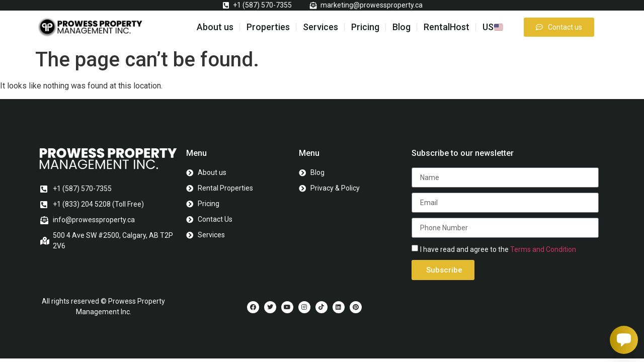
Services (320, 27)
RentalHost (447, 27)
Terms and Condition (543, 249)
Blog (401, 27)
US (493, 27)
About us (215, 27)
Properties (268, 27)
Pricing (365, 27)
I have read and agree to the (498, 249)
